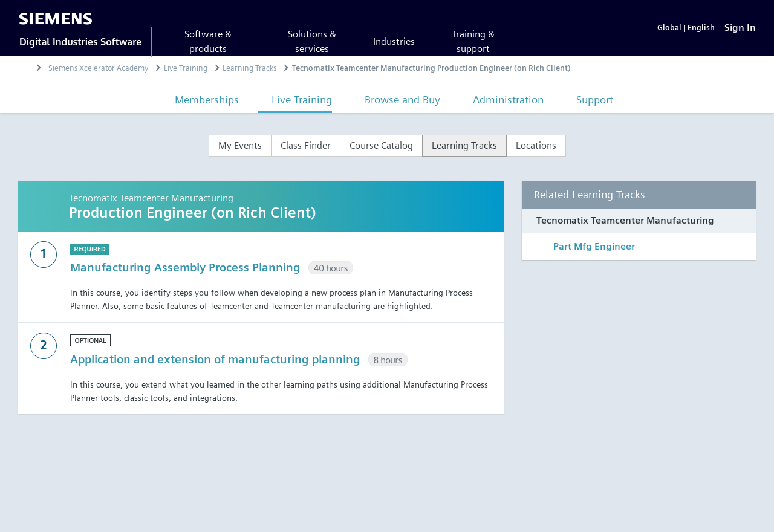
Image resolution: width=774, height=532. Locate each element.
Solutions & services (312, 41)
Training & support (473, 41)
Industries (394, 41)
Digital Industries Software (80, 42)
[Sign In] (740, 28)
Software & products (208, 41)
